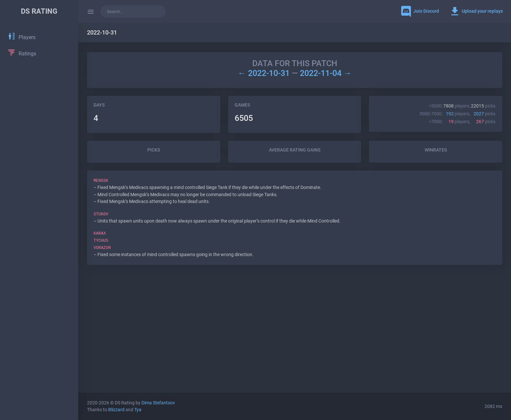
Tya (138, 410)
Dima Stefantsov (158, 403)
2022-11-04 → (326, 73)
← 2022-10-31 (264, 73)
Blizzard (116, 410)
